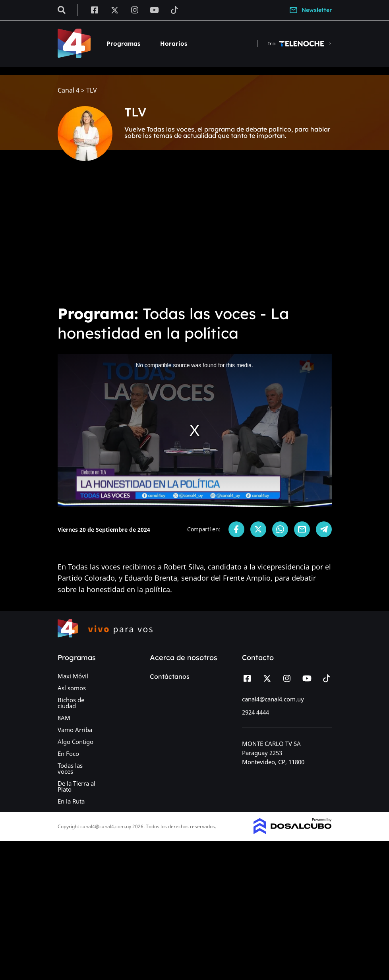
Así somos (72, 688)
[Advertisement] (194, 238)
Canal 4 (69, 90)
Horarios (174, 44)
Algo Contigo (75, 742)
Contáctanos (170, 676)
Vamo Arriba (75, 730)
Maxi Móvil (73, 676)
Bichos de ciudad (71, 703)
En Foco (68, 753)
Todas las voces (70, 768)
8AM (64, 718)
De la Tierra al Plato (76, 786)
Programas (123, 44)
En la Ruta (71, 801)
